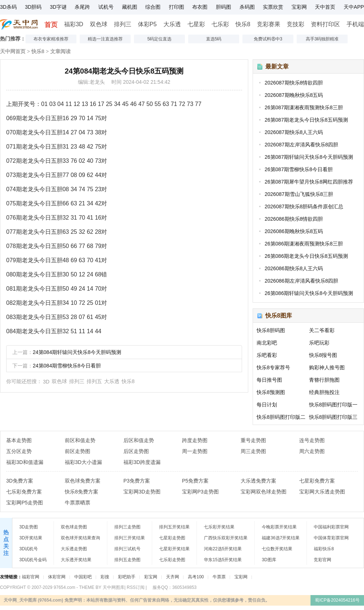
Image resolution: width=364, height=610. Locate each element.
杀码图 (247, 7)
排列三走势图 (127, 527)
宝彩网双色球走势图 (264, 492)
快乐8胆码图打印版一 (333, 405)
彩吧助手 (127, 577)
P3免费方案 (137, 481)
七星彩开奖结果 (174, 549)
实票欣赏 (273, 7)
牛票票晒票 (78, 503)
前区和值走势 (80, 440)
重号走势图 (253, 440)
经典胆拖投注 (324, 392)
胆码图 (223, 7)
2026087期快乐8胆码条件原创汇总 (304, 206)
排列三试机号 (127, 549)
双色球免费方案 (83, 481)
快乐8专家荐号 (273, 367)
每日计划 (267, 405)
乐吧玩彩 (319, 343)
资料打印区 (325, 24)
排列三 (123, 24)
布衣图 (200, 7)
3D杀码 (8, 7)
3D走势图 (29, 527)
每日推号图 (269, 380)
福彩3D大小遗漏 (83, 462)
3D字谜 (58, 7)
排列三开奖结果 (130, 538)
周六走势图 (312, 451)
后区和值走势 (139, 440)
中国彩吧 (83, 577)
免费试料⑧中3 (268, 39)
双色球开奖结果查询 (80, 538)
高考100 (196, 577)
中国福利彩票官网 (331, 527)
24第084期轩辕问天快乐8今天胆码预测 (77, 352)
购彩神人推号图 (327, 367)
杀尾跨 (82, 7)
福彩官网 (31, 577)
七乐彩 (220, 24)
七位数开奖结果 (277, 549)
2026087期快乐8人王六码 (294, 132)
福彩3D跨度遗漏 (142, 462)
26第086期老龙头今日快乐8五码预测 (306, 256)
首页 (51, 25)
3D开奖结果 (31, 538)
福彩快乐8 (324, 549)
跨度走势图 (195, 440)
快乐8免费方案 (82, 492)
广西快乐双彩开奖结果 (226, 538)
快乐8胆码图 (271, 330)
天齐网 (173, 577)
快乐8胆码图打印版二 (281, 417)
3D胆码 (33, 7)
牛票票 (219, 577)
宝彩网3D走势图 (142, 492)
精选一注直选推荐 (105, 39)
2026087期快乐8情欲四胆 (294, 83)
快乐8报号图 (323, 355)
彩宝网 (151, 577)
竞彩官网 (323, 560)
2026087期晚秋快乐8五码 (294, 95)
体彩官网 (57, 577)
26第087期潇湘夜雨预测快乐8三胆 (304, 107)
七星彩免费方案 (317, 481)
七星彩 (196, 24)
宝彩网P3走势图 (200, 492)
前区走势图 (78, 451)
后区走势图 (136, 451)
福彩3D (74, 24)
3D (46, 382)
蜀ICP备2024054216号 (337, 600)
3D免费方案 (20, 481)
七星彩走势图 (172, 538)
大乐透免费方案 (258, 481)
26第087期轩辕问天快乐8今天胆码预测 (309, 157)
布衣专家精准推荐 (51, 39)
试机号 (106, 7)
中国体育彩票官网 (331, 538)
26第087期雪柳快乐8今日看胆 (299, 169)
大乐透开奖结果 (76, 560)
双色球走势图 (74, 527)
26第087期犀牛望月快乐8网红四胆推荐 (309, 182)
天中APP (354, 7)
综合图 (153, 7)
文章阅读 (60, 51)
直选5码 (214, 39)
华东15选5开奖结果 (223, 560)
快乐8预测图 (271, 392)
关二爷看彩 (322, 330)
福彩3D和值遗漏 (25, 462)
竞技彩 (296, 24)
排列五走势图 (127, 560)
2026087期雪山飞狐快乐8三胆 (299, 194)
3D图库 (269, 560)
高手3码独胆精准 (322, 39)
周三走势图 (253, 451)
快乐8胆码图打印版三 (333, 417)
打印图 (177, 7)
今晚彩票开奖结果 (279, 527)
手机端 (355, 24)
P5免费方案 (195, 481)
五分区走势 (19, 451)
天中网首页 (13, 51)
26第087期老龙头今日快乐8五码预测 (306, 120)
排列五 (94, 381)
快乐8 (243, 24)
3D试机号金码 (33, 560)
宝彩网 (299, 7)
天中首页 (325, 7)
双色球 (99, 24)
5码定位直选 (160, 39)
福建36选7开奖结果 (281, 538)
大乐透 (172, 24)
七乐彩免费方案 (24, 492)
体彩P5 (147, 24)
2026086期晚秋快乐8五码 (294, 231)
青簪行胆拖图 (324, 380)
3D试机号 (29, 549)
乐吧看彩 (267, 355)
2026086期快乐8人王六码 (294, 268)
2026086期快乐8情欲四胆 (294, 219)
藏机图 (130, 7)
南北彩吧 (267, 343)
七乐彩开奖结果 (219, 527)
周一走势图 (195, 451)
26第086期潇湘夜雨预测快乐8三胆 (304, 244)
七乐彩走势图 (172, 560)
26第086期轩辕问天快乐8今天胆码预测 (309, 293)
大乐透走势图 (74, 549)
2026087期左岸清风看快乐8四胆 (301, 145)
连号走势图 (312, 440)
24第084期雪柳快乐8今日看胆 (67, 366)
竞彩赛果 (269, 24)
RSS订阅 (136, 587)
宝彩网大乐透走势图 (322, 492)
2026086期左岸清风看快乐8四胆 (301, 281)
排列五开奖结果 (174, 527)
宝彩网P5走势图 (25, 503)
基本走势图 (19, 440)
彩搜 (105, 577)
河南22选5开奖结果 (223, 549)
